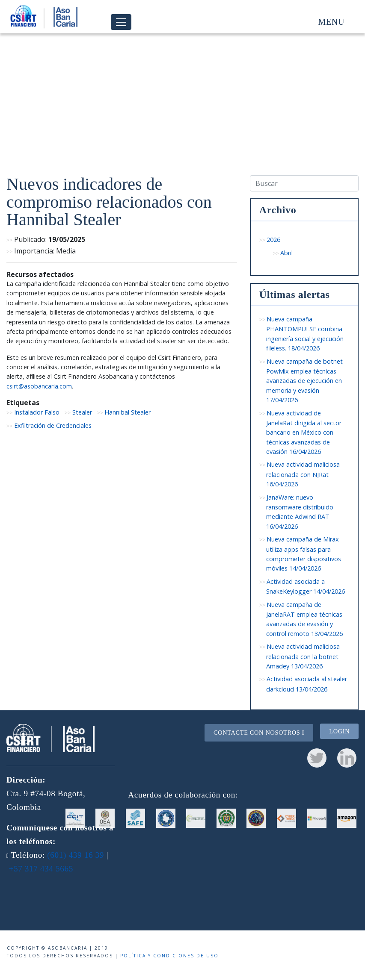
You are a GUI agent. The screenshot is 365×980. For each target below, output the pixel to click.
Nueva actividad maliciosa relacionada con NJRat (303, 474)
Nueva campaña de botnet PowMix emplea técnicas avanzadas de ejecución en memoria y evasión (305, 381)
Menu (331, 22)
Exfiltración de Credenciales (53, 425)
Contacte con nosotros (259, 733)
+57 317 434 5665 (41, 869)
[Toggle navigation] (121, 22)
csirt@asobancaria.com (39, 386)
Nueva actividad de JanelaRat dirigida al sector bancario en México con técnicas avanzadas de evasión (304, 433)
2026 (273, 240)
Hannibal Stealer (128, 412)
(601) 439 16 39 (76, 855)
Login (339, 731)
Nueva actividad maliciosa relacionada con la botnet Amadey (303, 656)
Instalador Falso (37, 412)
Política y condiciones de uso (169, 956)
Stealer (82, 412)
